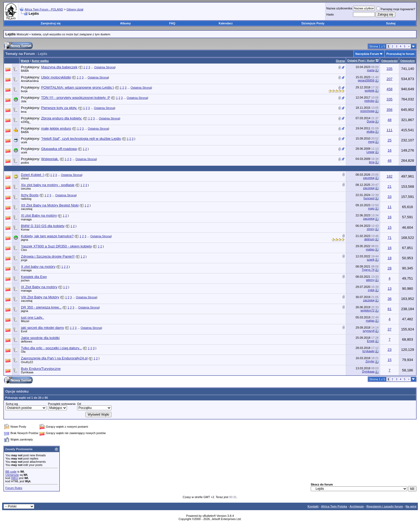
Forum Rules (14, 488)
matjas (370, 249)
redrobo (369, 101)
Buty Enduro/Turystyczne (41, 369)
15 (390, 227)
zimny (371, 229)
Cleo (24, 250)
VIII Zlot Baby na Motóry (40, 297)
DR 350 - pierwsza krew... (41, 307)
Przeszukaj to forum (400, 54)
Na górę (411, 506)
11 (390, 207)
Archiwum (357, 506)
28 (390, 268)
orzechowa (367, 111)
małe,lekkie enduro (56, 128)
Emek (371, 341)
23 (390, 350)
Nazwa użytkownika (339, 8)
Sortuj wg (12, 404)
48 (390, 120)
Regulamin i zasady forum (385, 506)
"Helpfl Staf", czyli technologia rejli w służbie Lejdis (81, 139)
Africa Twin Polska (334, 506)
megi (371, 142)
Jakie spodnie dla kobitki (40, 338)
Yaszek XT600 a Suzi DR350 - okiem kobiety (56, 246)
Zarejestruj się (51, 23)
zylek (371, 290)
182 (389, 176)
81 (390, 309)
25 (390, 140)
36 (390, 299)
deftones (27, 341)
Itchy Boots (30, 195)
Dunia (371, 121)
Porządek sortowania (62, 404)
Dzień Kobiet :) (33, 175)
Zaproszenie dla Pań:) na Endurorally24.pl (54, 358)
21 (390, 187)
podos (25, 163)
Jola (24, 101)
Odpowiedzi (389, 61)
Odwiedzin (408, 61)
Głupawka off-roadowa (59, 149)
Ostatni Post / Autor (361, 61)
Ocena (340, 61)
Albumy (125, 23)
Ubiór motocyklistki (56, 77)
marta (371, 70)
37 (390, 329)
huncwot (369, 198)
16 (390, 150)
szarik (371, 259)
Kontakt (313, 506)
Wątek (25, 61)
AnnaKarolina (30, 81)
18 (390, 258)
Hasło (330, 14)
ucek (24, 142)
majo (371, 208)
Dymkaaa (27, 372)
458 (389, 89)
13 (390, 289)
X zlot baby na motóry (38, 267)
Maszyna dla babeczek (59, 67)
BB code (11, 472)
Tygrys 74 (368, 270)
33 (390, 197)
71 (390, 238)
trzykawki (368, 351)
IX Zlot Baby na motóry (39, 287)
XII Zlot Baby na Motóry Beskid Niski (50, 205)
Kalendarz (226, 23)
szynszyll (369, 331)
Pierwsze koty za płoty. (59, 108)
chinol (25, 178)
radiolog (26, 199)
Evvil (24, 331)
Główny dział (75, 9)
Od (79, 404)
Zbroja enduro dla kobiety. (62, 118)
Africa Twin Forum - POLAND (44, 9)
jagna (25, 240)
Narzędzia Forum (367, 54)
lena (24, 112)
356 (389, 110)
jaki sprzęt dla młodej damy (42, 328)
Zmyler (370, 361)
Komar (25, 229)
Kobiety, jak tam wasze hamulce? (47, 236)
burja (24, 91)
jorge (24, 260)
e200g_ (26, 122)
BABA (25, 71)
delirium (370, 239)
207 (389, 79)
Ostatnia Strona (104, 67)
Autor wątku (40, 61)
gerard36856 (366, 80)
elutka (371, 131)
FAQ (172, 23)
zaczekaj (369, 178)
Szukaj (391, 23)
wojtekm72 (368, 310)
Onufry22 (27, 362)
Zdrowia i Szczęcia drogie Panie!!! (48, 256)
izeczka (26, 189)
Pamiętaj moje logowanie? (396, 9)
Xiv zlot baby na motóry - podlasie (48, 185)
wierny (370, 280)
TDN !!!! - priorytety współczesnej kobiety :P (76, 98)
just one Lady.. (32, 317)
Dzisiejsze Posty (313, 23)
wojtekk (370, 91)
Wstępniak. (50, 159)
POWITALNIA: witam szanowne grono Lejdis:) (78, 87)
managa (26, 219)
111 (389, 130)
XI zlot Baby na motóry (39, 215)
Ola (23, 352)
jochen (25, 280)
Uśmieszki (12, 475)
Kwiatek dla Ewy (34, 277)
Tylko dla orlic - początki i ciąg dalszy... (51, 348)
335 (389, 69)
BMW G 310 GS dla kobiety (43, 226)
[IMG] (15, 478)
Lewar (370, 152)
